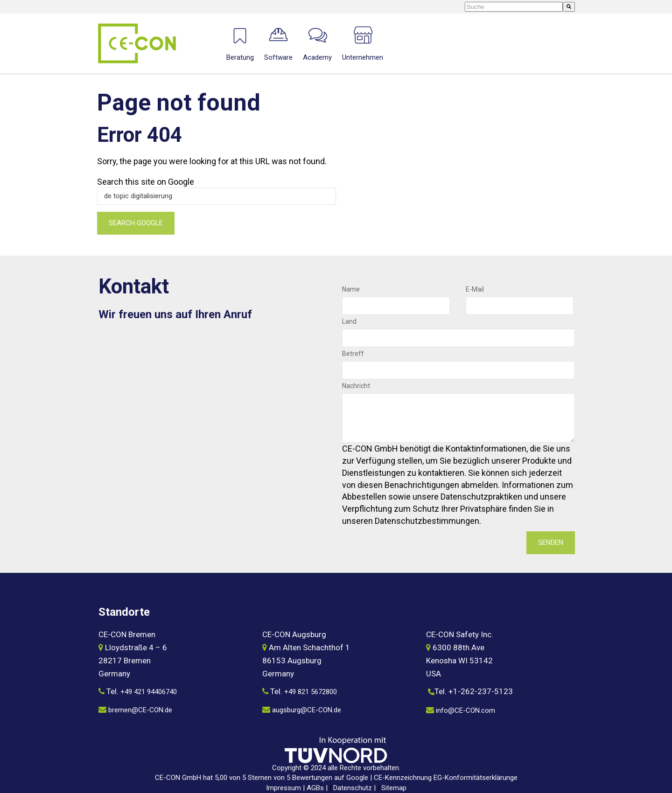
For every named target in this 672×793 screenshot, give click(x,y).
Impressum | (286, 788)
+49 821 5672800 (311, 692)
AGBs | (318, 788)
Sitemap (394, 788)
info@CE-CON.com (465, 710)
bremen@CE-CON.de (140, 710)
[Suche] (569, 7)
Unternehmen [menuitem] (363, 57)
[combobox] (514, 7)
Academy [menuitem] (317, 57)
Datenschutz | (355, 788)
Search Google (136, 223)
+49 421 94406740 (149, 692)
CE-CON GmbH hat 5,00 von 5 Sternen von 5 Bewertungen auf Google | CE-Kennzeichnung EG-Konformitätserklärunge (336, 778)
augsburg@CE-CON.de (307, 710)
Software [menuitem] (278, 57)
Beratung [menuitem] (240, 57)
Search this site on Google (146, 182)
